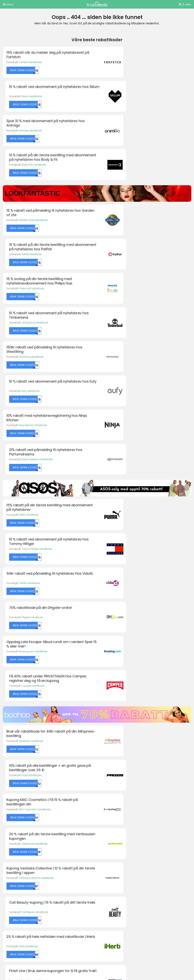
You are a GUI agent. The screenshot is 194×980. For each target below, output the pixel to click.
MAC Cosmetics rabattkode (35, 473)
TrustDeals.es (22, 920)
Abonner (124, 729)
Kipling (104, 797)
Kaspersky (106, 792)
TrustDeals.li (21, 930)
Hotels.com (106, 773)
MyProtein (105, 806)
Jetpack (104, 787)
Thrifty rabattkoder (15, 894)
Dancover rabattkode (127, 612)
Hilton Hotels (107, 769)
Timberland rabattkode (128, 188)
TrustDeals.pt (83, 930)
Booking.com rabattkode (33, 382)
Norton (104, 810)
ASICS (6, 783)
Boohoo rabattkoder (16, 854)
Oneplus (104, 815)
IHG (102, 778)
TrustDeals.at (22, 910)
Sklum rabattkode (125, 62)
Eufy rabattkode (124, 222)
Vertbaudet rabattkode (128, 473)
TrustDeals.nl (52, 930)
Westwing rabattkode (31, 222)
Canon (7, 801)
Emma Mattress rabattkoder (21, 863)
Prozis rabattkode (125, 438)
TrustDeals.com (149, 930)
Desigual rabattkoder (17, 858)
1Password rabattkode (128, 577)
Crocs (6, 810)
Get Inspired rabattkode (128, 682)
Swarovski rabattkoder (17, 889)
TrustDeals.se (115, 930)
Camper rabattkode (126, 382)
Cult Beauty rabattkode (128, 508)
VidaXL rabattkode (29, 348)
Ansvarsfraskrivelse (112, 845)
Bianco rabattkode (30, 577)
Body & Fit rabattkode (127, 97)
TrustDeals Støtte (110, 849)
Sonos (152, 787)
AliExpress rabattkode (31, 438)
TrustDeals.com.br (89, 910)
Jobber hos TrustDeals (66, 845)
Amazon (8, 773)
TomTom (153, 801)
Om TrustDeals (61, 840)
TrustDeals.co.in (117, 920)
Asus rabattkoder (14, 849)
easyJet (56, 787)
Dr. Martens (58, 783)
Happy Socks (107, 764)
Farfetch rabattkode (30, 62)
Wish (151, 815)
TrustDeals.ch (124, 910)
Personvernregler (111, 840)
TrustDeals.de (157, 910)
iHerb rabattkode (28, 543)
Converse (8, 806)
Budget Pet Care (60, 764)
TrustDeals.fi (54, 920)
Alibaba (7, 769)
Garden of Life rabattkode (33, 153)
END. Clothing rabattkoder (19, 867)
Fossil (54, 810)
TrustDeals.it (150, 920)
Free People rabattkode (32, 682)
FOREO (152, 764)
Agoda (7, 764)
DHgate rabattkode (126, 348)
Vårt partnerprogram (65, 849)
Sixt (150, 783)
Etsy (54, 797)
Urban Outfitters (157, 806)
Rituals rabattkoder (15, 885)
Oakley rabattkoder (16, 876)
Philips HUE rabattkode (31, 188)
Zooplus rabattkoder (16, 898)
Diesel (55, 773)
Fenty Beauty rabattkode (33, 612)
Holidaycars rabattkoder (19, 872)
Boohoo (7, 792)
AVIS (5, 787)
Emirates (56, 792)
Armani (7, 778)
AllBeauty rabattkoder (17, 840)
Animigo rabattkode (30, 97)
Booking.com (10, 797)
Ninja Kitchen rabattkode (33, 257)
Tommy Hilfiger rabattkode (130, 313)
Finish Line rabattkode (127, 543)
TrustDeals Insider (63, 854)
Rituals (152, 773)
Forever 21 (57, 806)
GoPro (55, 815)
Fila (53, 801)
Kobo (103, 801)
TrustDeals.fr (84, 920)
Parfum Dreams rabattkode (130, 257)
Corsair (55, 769)
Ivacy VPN (105, 783)
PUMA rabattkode (29, 313)
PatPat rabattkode (125, 153)
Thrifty (152, 797)
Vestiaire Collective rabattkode (36, 508)
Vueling (153, 810)
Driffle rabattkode (125, 647)
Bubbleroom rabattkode (33, 647)
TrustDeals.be (54, 910)
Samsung (154, 778)
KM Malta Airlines (12, 815)
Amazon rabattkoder (16, 845)
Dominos (56, 778)
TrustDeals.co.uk (24, 941)
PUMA (151, 769)
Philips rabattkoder (15, 881)
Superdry (153, 792)
